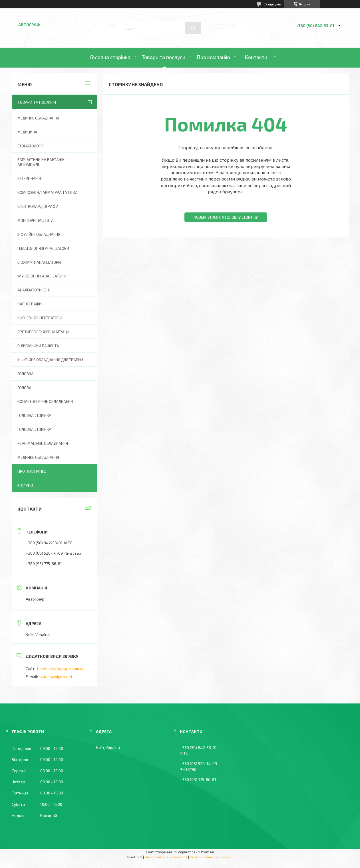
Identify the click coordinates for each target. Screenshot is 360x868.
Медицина (27, 132)
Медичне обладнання (38, 118)
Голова (24, 388)
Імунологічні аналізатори (42, 276)
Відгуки (25, 485)
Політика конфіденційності (212, 857)
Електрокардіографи (38, 206)
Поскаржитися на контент (166, 857)
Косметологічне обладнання (45, 401)
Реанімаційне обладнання (43, 443)
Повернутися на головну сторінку (226, 217)
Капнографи (30, 304)
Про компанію (213, 57)
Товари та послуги (164, 57)
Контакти (256, 57)
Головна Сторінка (34, 429)
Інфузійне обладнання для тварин (50, 360)
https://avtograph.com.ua (61, 669)
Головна (26, 374)
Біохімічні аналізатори (39, 262)
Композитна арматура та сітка (48, 192)
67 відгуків (272, 4)
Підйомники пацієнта (38, 346)
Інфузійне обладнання (39, 234)
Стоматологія (31, 146)
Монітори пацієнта (36, 220)
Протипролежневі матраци (43, 332)
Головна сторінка (110, 57)
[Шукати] (193, 28)
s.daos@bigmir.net (56, 677)
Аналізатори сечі (34, 290)
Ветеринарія (29, 179)
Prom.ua (208, 852)
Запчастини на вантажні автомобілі (41, 162)
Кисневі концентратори (40, 318)
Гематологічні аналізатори (43, 248)
